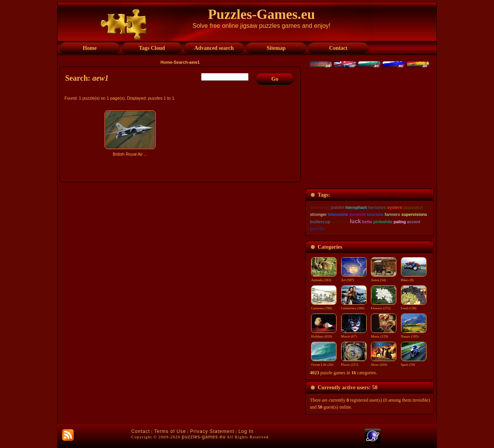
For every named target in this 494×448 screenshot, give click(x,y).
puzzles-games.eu (204, 437)
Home (167, 62)
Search (181, 62)
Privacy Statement (212, 431)
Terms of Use (170, 431)
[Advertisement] (181, 227)
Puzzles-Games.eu (261, 14)
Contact (140, 431)
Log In (246, 431)
